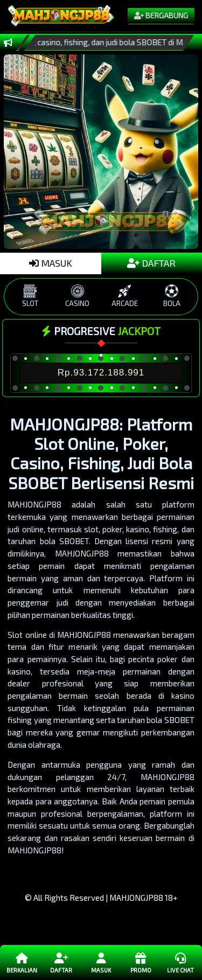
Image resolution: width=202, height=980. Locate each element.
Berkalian (22, 962)
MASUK (51, 263)
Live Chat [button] (180, 962)
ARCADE (125, 296)
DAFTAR (151, 263)
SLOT (30, 296)
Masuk (101, 962)
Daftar (61, 962)
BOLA (172, 296)
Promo (140, 962)
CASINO (78, 296)
